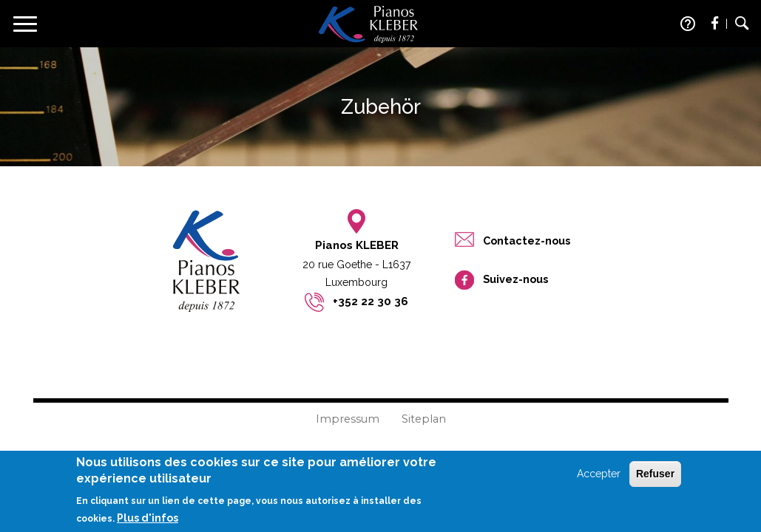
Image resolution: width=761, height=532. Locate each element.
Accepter (599, 478)
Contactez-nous (527, 241)
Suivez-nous (515, 279)
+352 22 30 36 (371, 301)
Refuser (655, 478)
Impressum (348, 419)
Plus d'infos (148, 522)
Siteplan (424, 419)
